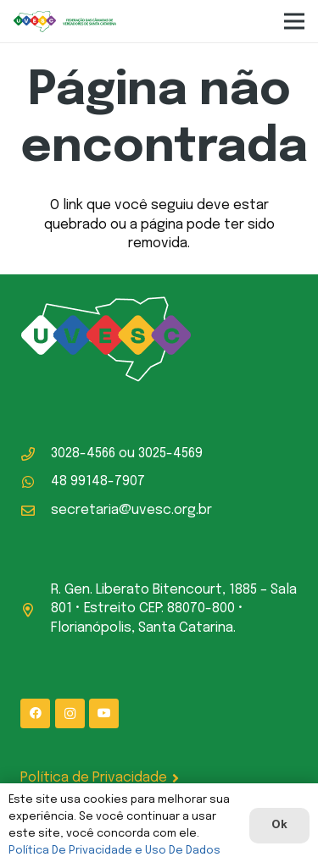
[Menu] (294, 21)
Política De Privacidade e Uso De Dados (114, 851)
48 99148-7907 (98, 481)
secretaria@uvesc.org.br (131, 510)
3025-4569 (170, 453)
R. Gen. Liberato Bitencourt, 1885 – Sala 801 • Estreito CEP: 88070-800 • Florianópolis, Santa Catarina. (174, 609)
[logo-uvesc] (65, 22)
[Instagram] (70, 713)
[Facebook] (35, 713)
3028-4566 (83, 453)
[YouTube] (104, 713)
